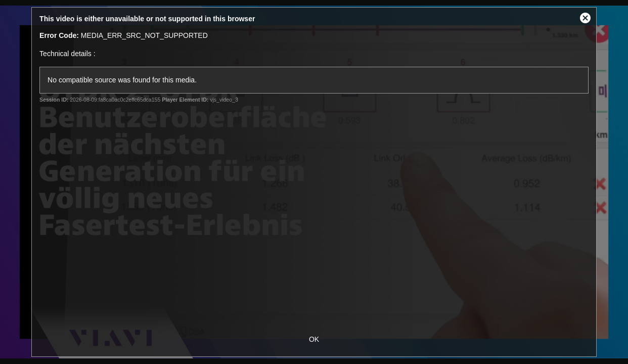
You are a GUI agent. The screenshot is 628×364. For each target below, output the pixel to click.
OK (314, 339)
